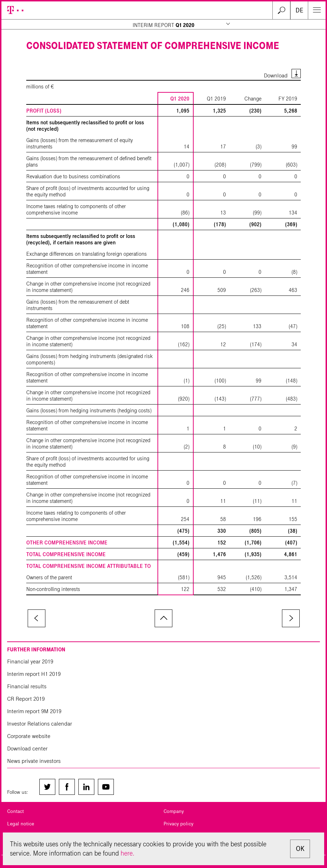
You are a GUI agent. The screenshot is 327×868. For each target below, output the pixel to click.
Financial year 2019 (30, 661)
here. (128, 853)
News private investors (34, 761)
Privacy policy (178, 824)
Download (276, 75)
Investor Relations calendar (40, 724)
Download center (27, 748)
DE (299, 10)
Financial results (27, 686)
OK (300, 849)
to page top (163, 618)
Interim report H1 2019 (34, 674)
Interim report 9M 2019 (34, 711)
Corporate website (29, 736)
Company (174, 811)
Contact (15, 811)
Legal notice (21, 824)
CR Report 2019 (26, 699)
